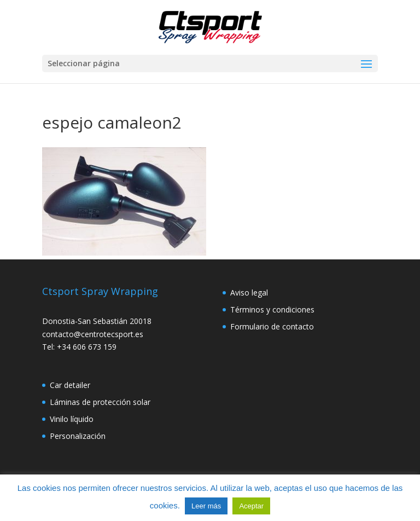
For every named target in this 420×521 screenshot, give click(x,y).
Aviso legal (249, 293)
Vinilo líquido (72, 419)
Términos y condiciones (272, 309)
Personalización (78, 436)
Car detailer (70, 385)
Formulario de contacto (272, 326)
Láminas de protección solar (100, 402)
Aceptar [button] (251, 506)
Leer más (206, 506)
